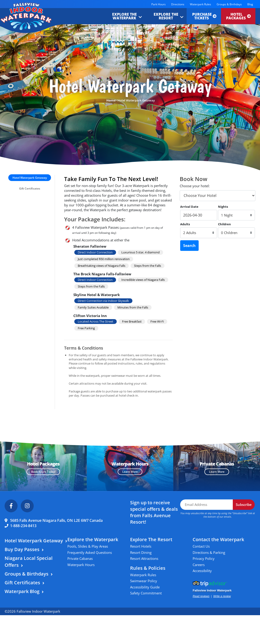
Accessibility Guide (145, 587)
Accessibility (202, 571)
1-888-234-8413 (23, 526)
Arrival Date (189, 207)
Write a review (222, 596)
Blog (250, 4)
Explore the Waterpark (123, 16)
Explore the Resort (165, 16)
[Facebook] (11, 506)
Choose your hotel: (195, 186)
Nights (223, 207)
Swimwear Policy (144, 581)
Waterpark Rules (200, 4)
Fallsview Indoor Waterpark (212, 590)
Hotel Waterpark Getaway (30, 178)
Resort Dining (141, 552)
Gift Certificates (30, 188)
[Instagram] (27, 506)
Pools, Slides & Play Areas (88, 546)
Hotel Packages (238, 16)
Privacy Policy (204, 558)
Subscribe (244, 505)
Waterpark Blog (22, 591)
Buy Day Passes (22, 549)
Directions (178, 4)
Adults (185, 224)
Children (224, 224)
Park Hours (158, 4)
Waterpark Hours (81, 565)
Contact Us (201, 546)
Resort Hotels (141, 546)
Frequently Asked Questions (90, 552)
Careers (199, 565)
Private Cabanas (80, 558)
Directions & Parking (209, 552)
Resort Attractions (144, 558)
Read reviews (201, 596)
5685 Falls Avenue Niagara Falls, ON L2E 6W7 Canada (56, 520)
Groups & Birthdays (229, 4)
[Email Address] (206, 505)
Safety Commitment (146, 593)
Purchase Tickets (204, 16)
